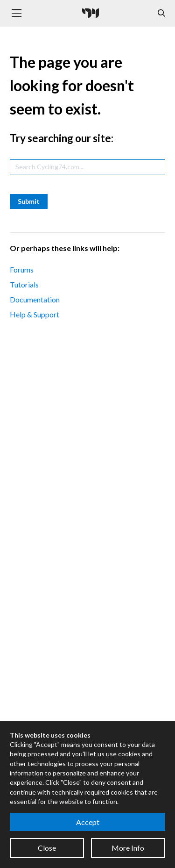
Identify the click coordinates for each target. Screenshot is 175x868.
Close (47, 848)
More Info (128, 848)
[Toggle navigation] (16, 13)
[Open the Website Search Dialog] (161, 13)
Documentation (35, 299)
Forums (22, 269)
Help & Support (35, 314)
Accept (88, 822)
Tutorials (24, 284)
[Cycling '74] (91, 13)
